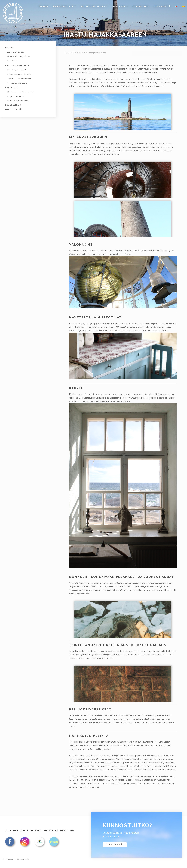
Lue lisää (115, 845)
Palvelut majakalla (95, 7)
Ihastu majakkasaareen (18, 101)
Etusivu (43, 6)
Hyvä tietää (12, 61)
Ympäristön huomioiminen (19, 79)
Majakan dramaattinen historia (22, 92)
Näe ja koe (121, 7)
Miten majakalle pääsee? (19, 57)
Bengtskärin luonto (16, 96)
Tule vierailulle (66, 7)
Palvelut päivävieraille (18, 70)
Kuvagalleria (141, 6)
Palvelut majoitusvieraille (19, 74)
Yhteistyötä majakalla (17, 83)
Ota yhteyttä (162, 6)
